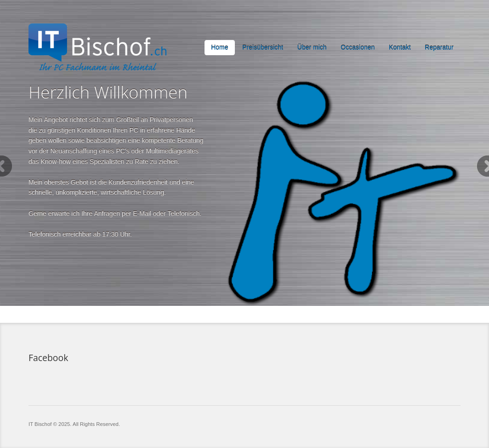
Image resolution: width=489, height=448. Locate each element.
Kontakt (400, 47)
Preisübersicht (263, 47)
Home (219, 47)
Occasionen (358, 47)
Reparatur (439, 47)
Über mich (312, 47)
